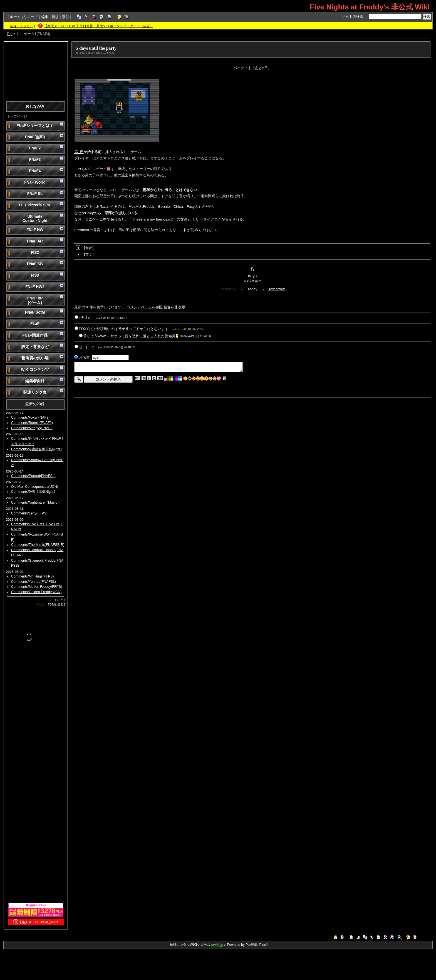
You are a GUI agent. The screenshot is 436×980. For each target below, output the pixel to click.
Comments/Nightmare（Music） (36, 502)
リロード (31, 17)
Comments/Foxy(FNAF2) (30, 417)
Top (10, 34)
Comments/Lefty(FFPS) (29, 513)
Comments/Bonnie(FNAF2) (32, 423)
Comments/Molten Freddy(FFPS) (37, 587)
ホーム (15, 17)
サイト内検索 (353, 17)
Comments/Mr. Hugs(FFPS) (33, 576)
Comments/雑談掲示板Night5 (33, 492)
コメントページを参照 (145, 307)
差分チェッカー (21, 26)
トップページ (17, 116)
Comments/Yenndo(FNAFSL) (34, 582)
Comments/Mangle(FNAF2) (32, 428)
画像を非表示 (174, 307)
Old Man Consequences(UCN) (35, 487)
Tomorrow (277, 289)
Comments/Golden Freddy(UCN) (36, 592)
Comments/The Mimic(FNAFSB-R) (38, 545)
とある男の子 (85, 175)
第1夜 (79, 152)
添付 (65, 17)
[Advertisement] (36, 71)
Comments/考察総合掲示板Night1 (37, 449)
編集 (45, 17)
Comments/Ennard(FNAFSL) (33, 476)
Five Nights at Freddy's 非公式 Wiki (370, 7)
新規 (55, 17)
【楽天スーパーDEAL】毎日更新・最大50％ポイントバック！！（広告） (99, 26)
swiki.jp (217, 945)
